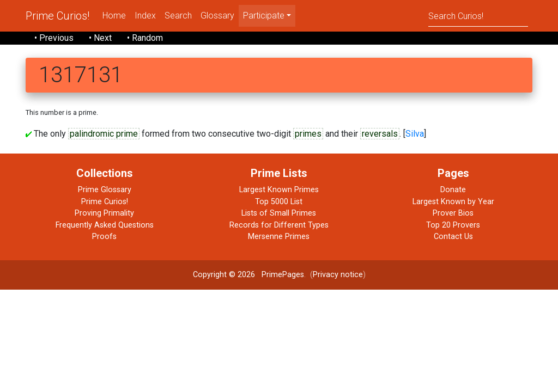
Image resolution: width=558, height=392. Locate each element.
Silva (415, 134)
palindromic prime (104, 134)
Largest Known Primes (279, 190)
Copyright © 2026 (224, 275)
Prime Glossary (105, 190)
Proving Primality (104, 213)
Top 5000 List (279, 202)
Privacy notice (338, 275)
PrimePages (283, 275)
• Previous (54, 38)
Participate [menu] (264, 16)
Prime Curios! (57, 16)
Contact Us (453, 237)
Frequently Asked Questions (105, 225)
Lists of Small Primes (279, 213)
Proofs (104, 237)
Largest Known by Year (453, 202)
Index (145, 16)
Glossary (217, 16)
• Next (100, 38)
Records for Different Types (279, 225)
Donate (453, 190)
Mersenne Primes (279, 237)
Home (114, 16)
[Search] (478, 16)
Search (178, 16)
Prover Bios (453, 213)
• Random (145, 38)
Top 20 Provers (453, 225)
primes (308, 134)
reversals (380, 134)
